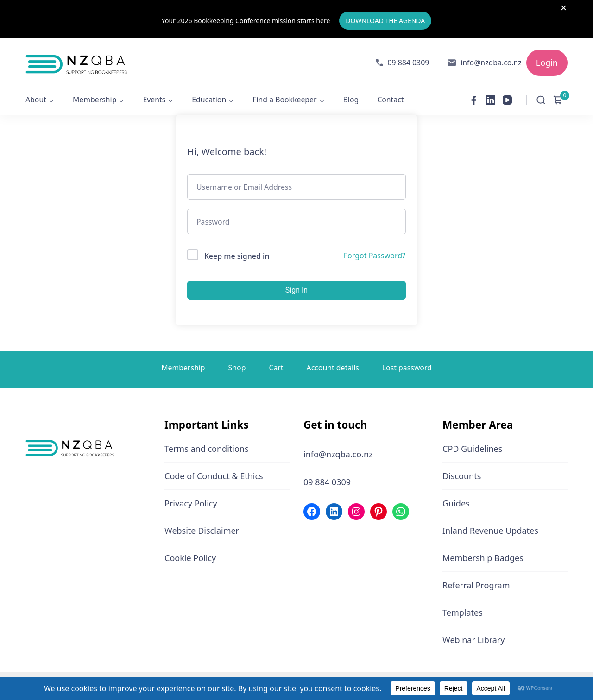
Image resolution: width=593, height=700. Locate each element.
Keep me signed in (237, 256)
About (36, 100)
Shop (237, 367)
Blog (351, 100)
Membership (95, 100)
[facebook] (474, 100)
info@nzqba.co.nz (491, 62)
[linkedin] (491, 100)
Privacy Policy (191, 503)
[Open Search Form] (541, 100)
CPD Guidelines (472, 449)
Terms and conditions (207, 449)
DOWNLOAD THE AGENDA (385, 21)
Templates (463, 612)
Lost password (407, 367)
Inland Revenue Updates (490, 531)
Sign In (296, 290)
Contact (390, 100)
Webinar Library (474, 640)
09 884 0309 (409, 62)
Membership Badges (483, 558)
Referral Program (476, 585)
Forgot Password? (375, 256)
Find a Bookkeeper (284, 100)
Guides (456, 503)
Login (547, 62)
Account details (333, 367)
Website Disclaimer (202, 531)
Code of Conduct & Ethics (214, 476)
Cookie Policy (190, 558)
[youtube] (507, 100)
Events (154, 100)
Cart (276, 367)
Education (209, 100)
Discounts (462, 476)
